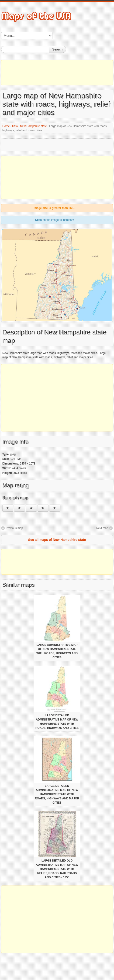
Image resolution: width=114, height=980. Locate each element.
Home (6, 126)
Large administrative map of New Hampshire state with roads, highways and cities (57, 651)
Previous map (14, 528)
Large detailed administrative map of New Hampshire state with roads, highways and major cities (57, 794)
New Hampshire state (33, 126)
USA (15, 126)
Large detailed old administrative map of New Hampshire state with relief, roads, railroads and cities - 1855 (57, 869)
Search (57, 49)
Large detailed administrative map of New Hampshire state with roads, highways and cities (57, 722)
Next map (102, 528)
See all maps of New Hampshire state (57, 540)
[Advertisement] (57, 73)
